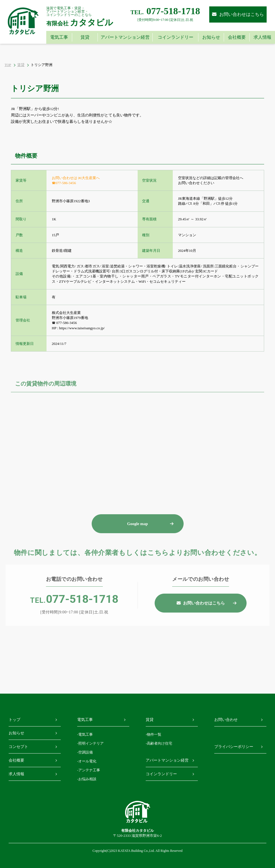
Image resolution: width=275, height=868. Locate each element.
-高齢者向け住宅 (159, 743)
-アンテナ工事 (89, 770)
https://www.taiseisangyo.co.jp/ (82, 328)
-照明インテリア (90, 743)
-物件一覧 (154, 734)
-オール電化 (87, 761)
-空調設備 (85, 752)
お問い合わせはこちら (238, 14)
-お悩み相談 (87, 779)
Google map (137, 538)
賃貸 (21, 65)
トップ (14, 720)
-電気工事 (85, 734)
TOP (8, 65)
